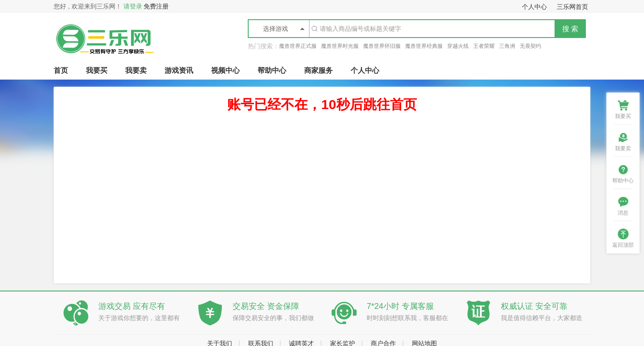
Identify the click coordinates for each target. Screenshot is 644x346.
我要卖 (136, 70)
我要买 (97, 70)
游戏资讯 (179, 70)
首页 (61, 70)
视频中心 (225, 70)
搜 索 (570, 29)
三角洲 (507, 46)
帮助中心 (272, 70)
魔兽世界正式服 (298, 46)
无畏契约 (530, 46)
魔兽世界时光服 (340, 46)
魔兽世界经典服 (424, 46)
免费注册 (156, 6)
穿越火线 (458, 46)
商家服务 (318, 70)
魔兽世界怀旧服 (382, 46)
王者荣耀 (484, 46)
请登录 (133, 6)
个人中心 (365, 70)
